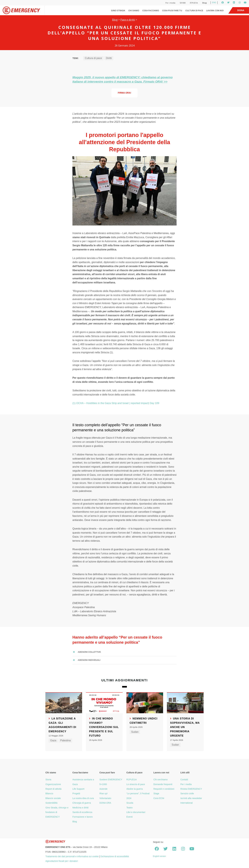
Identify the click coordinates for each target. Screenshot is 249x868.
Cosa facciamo (151, 10)
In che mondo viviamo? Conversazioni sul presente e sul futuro (104, 727)
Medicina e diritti (80, 808)
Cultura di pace (194, 10)
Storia (48, 780)
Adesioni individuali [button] (86, 660)
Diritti (109, 58)
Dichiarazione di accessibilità (115, 856)
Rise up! (103, 793)
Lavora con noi (215, 10)
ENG (214, 3)
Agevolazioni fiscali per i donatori (62, 861)
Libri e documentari (136, 812)
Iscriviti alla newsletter (191, 798)
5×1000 (103, 784)
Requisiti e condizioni (164, 789)
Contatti (184, 780)
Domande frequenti (163, 784)
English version (159, 856)
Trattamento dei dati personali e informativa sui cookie (72, 856)
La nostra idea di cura (83, 798)
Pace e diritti (128, 20)
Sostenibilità (51, 803)
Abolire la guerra (135, 789)
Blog (115, 20)
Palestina (65, 740)
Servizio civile (187, 793)
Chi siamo (134, 10)
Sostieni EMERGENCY (111, 780)
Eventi (130, 817)
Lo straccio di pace (136, 784)
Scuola (130, 803)
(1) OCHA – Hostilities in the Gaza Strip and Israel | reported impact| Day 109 (116, 403)
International (187, 803)
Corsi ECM (159, 798)
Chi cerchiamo (160, 780)
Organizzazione (53, 784)
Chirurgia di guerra (82, 803)
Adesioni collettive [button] (87, 652)
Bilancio (49, 793)
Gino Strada (118, 10)
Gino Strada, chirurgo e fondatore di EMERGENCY (57, 812)
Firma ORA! (124, 93)
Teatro (130, 808)
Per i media (170, 3)
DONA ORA (105, 803)
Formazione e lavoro (83, 817)
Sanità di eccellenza (82, 812)
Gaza (53, 740)
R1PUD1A (194, 3)
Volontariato (105, 798)
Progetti (76, 793)
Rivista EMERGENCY (191, 789)
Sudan (135, 732)
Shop (204, 3)
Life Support (78, 789)
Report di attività (53, 789)
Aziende (103, 789)
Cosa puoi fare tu (172, 10)
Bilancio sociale (53, 798)
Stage (156, 793)
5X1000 (183, 3)
